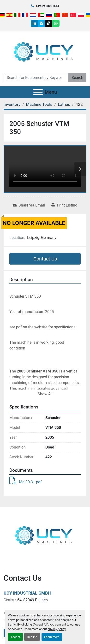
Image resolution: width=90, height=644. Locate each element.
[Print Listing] (64, 205)
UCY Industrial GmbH (27, 593)
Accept (15, 637)
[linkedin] (34, 23)
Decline (32, 637)
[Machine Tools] (39, 104)
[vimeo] (42, 23)
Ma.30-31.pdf (26, 482)
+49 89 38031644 (47, 6)
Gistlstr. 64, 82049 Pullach (26, 600)
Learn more (52, 637)
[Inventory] (12, 104)
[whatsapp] (56, 23)
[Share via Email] (29, 205)
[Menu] (38, 92)
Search (77, 78)
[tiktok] (49, 23)
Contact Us (45, 259)
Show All (45, 394)
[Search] (36, 78)
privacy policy (57, 629)
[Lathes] (64, 104)
